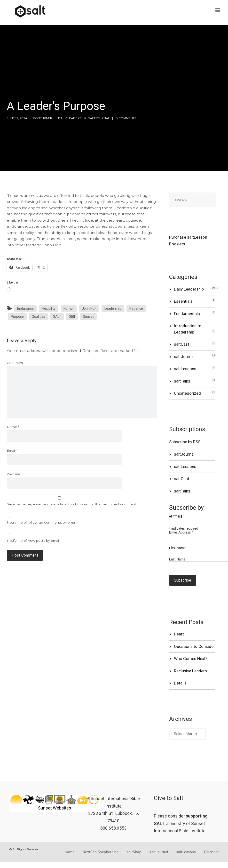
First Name (177, 548)
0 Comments (126, 118)
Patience (136, 309)
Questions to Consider (194, 646)
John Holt (89, 309)
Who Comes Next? (191, 659)
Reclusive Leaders (190, 671)
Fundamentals (187, 314)
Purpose (17, 317)
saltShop (134, 852)
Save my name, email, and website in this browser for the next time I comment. (72, 504)
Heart (179, 634)
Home (70, 852)
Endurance (25, 309)
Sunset (88, 317)
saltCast (182, 344)
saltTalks (182, 381)
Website (14, 474)
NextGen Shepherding (101, 852)
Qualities (38, 317)
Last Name (177, 559)
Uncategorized (187, 393)
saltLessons (185, 369)
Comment (16, 363)
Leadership (113, 309)
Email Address (181, 532)
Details (180, 683)
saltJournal (99, 118)
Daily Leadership (72, 118)
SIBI (72, 317)
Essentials (183, 301)
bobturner (43, 118)
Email (12, 451)
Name (13, 427)
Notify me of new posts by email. (34, 541)
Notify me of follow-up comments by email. (42, 522)
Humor (69, 309)
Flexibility (49, 309)
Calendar (211, 852)
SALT (57, 317)
